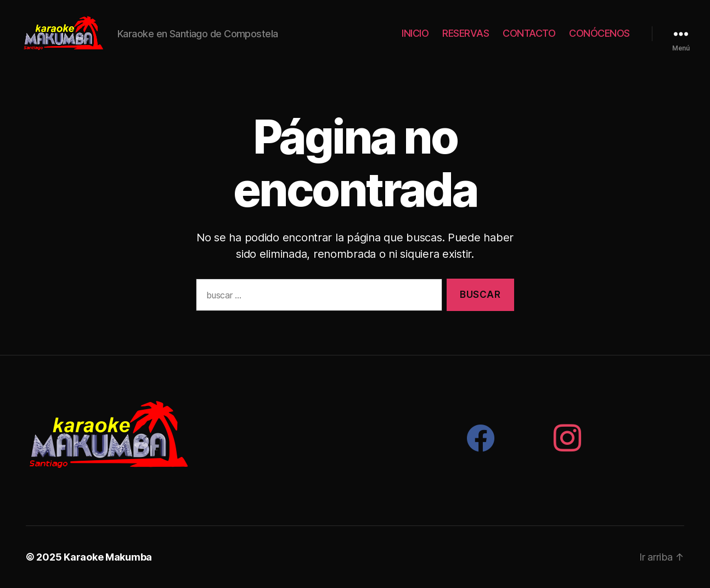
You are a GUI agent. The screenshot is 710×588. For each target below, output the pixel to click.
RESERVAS (466, 33)
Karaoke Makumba (108, 557)
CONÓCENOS (599, 33)
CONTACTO (529, 33)
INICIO (415, 33)
